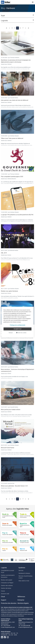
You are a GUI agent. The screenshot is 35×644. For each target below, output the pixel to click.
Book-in (14, 179)
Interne (9, 255)
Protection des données (9, 603)
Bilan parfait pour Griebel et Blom (11, 410)
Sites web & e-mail (24, 581)
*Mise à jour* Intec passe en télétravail (12, 138)
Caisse (3, 591)
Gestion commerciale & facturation (8, 576)
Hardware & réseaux (24, 573)
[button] (17, 16)
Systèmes (22, 568)
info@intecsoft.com (10, 627)
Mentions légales (23, 603)
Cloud (3, 597)
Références (21, 597)
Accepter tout (17, 329)
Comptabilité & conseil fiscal (7, 571)
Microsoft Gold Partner (8, 448)
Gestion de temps (6, 588)
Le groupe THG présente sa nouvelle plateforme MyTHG (17, 215)
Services (21, 570)
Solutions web (5, 594)
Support (4, 600)
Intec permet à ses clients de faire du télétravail (15, 100)
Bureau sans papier (7, 580)
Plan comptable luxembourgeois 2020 (12, 177)
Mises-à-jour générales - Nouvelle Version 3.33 (14, 486)
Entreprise (21, 600)
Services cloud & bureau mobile (25, 577)
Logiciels (4, 568)
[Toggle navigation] (33, 2)
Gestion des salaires (7, 586)
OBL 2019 (4, 253)
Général (9, 64)
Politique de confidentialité (17, 325)
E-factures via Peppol (7, 583)
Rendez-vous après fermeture (9, 291)
